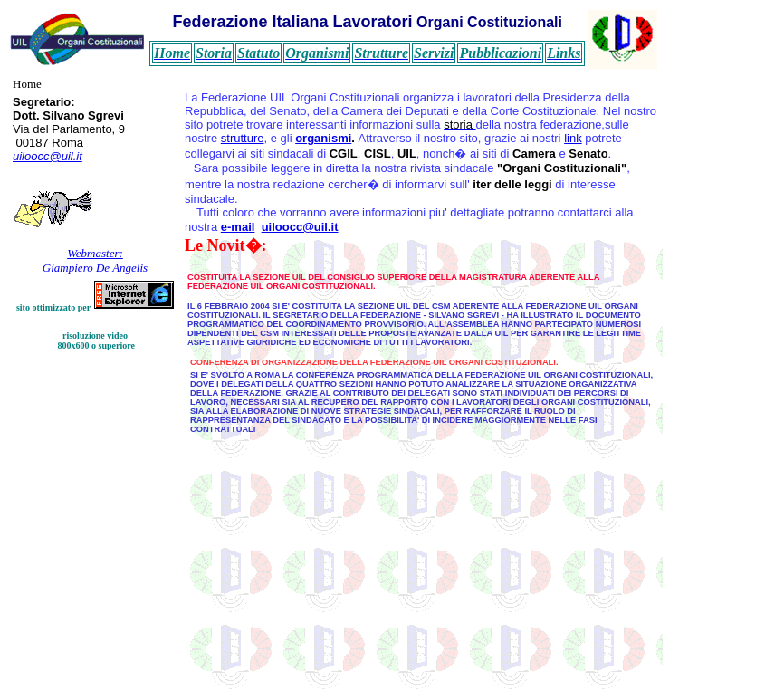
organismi (323, 138)
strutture (243, 138)
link (573, 138)
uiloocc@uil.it (48, 156)
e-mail (238, 227)
